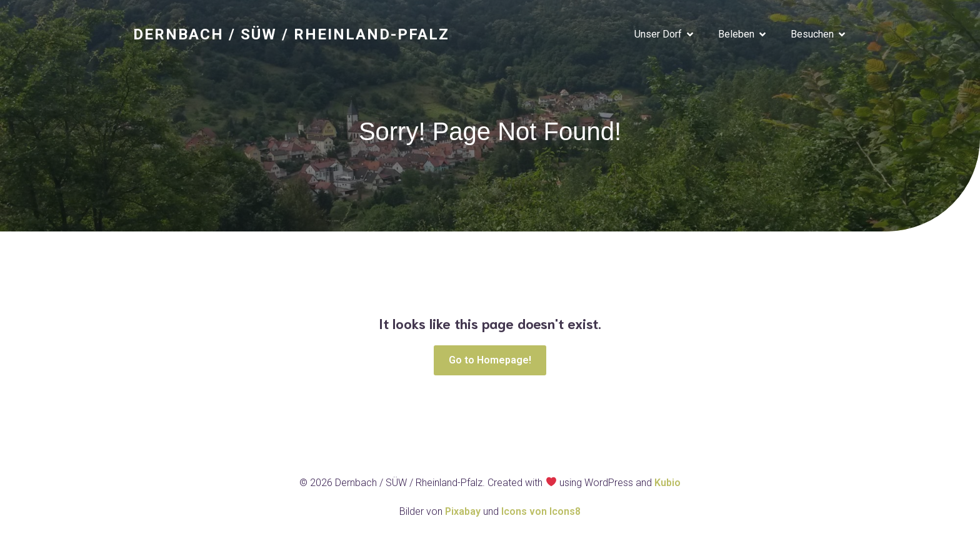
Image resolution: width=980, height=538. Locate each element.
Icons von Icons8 (541, 511)
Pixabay (464, 511)
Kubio (667, 483)
